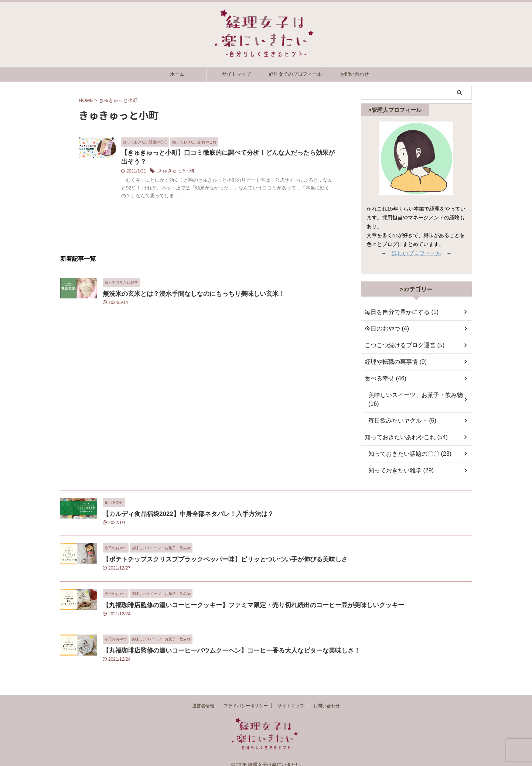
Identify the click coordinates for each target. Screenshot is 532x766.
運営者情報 (203, 698)
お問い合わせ (355, 74)
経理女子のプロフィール (295, 74)
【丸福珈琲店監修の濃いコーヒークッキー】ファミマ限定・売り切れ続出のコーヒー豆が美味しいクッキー (236, 596)
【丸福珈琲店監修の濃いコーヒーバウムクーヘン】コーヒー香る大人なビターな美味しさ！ (216, 641)
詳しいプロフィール (416, 253)
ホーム (177, 74)
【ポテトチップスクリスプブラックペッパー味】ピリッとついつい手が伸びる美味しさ (211, 550)
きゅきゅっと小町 (212, 172)
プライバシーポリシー (246, 698)
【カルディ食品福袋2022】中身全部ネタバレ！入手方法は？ (178, 505)
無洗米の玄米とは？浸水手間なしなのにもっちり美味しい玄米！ (183, 295)
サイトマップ (236, 74)
